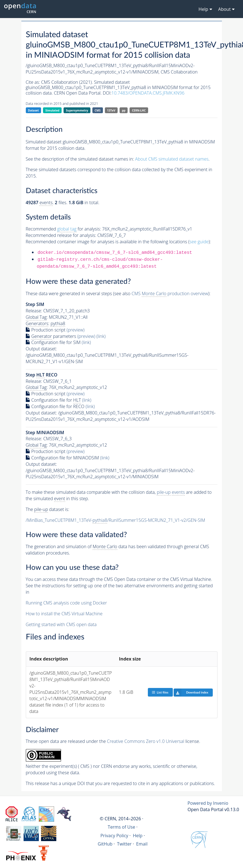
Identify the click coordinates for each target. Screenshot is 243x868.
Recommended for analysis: (63, 229)
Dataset (33, 110)
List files (160, 692)
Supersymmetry (77, 110)
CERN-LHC (139, 110)
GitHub (105, 844)
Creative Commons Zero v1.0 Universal (146, 741)
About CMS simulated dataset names (172, 159)
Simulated (53, 110)
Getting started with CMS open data (61, 624)
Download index (191, 692)
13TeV (111, 110)
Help (138, 836)
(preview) (76, 330)
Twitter (124, 844)
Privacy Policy (114, 836)
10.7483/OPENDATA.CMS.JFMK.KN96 (148, 93)
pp (124, 110)
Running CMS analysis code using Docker (66, 603)
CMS (98, 110)
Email (142, 844)
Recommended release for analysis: (61, 235)
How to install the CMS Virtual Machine (64, 614)
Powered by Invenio (208, 803)
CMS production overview (170, 294)
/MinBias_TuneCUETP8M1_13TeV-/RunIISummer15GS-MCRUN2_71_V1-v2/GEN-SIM (116, 520)
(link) (101, 336)
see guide (199, 242)
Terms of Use (121, 827)
